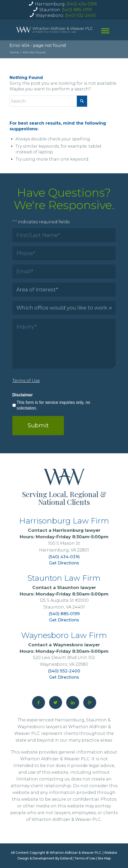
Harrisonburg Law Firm (64, 521)
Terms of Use (85, 858)
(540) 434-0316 (82, 4)
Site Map (104, 858)
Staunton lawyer (77, 587)
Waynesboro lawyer (76, 645)
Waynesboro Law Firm (64, 635)
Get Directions (64, 563)
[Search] (48, 101)
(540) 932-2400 (80, 15)
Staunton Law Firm (64, 578)
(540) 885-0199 (77, 10)
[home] (54, 30)
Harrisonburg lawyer (77, 530)
